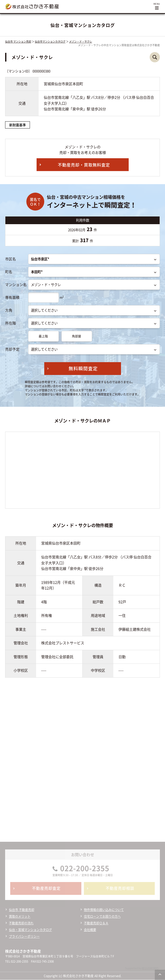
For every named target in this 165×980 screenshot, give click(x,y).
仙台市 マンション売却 (18, 41)
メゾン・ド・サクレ (81, 41)
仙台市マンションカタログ (50, 41)
